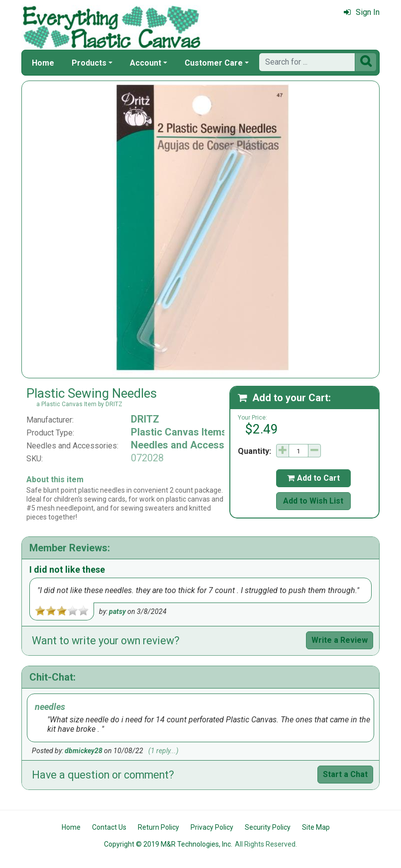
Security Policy (268, 827)
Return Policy (158, 827)
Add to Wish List (313, 501)
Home (43, 63)
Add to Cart (313, 478)
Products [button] (89, 63)
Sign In (362, 12)
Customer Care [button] (214, 63)
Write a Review (340, 640)
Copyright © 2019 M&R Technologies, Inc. (168, 844)
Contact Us (109, 827)
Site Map (316, 827)
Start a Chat (345, 774)
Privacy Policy (212, 827)
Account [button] (146, 63)
